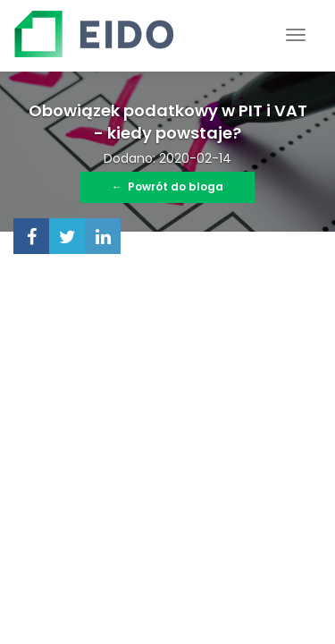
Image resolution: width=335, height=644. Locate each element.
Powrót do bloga (167, 186)
